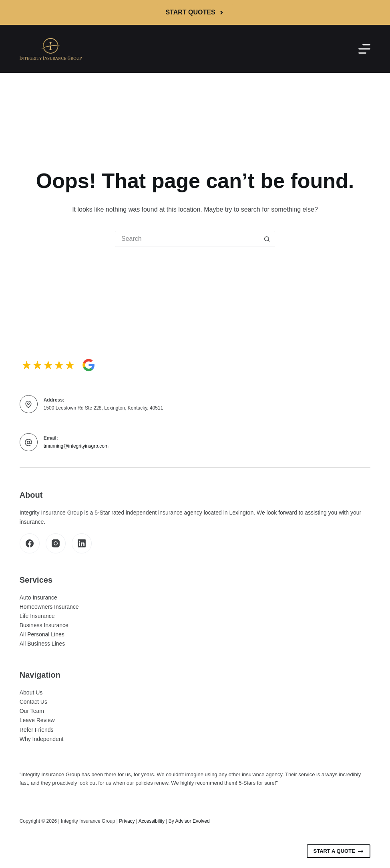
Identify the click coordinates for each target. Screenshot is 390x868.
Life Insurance (37, 616)
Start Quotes (195, 12)
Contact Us (33, 702)
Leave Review (37, 720)
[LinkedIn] (82, 543)
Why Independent (42, 739)
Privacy (127, 821)
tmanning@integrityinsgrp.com (76, 446)
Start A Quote (339, 851)
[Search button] (267, 239)
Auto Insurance (38, 598)
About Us (31, 692)
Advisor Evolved (193, 821)
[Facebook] (30, 543)
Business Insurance (44, 625)
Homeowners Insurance (49, 607)
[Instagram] (56, 543)
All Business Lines (42, 644)
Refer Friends (37, 730)
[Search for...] (187, 239)
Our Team (32, 711)
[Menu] (364, 49)
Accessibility (152, 821)
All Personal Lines (42, 634)
